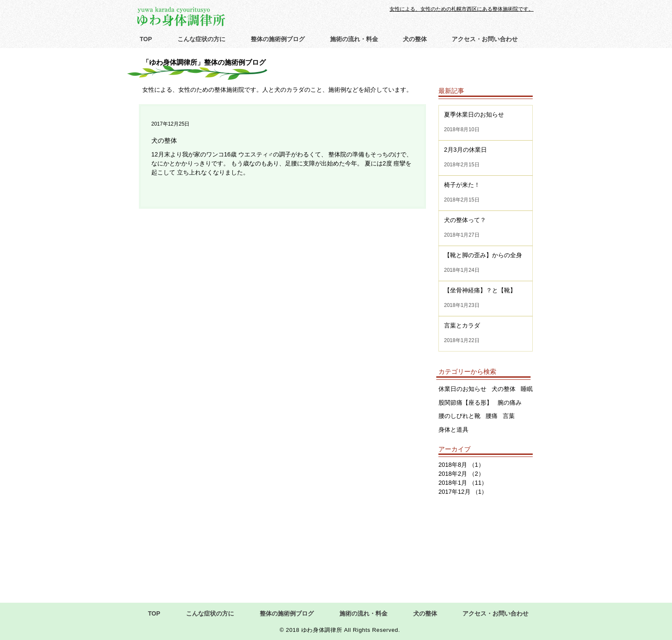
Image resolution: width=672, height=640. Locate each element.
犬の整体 (504, 389)
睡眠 (527, 389)
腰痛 (492, 416)
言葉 (509, 416)
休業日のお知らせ (462, 389)
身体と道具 (453, 430)
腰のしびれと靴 (459, 416)
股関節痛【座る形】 (465, 403)
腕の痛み (510, 403)
